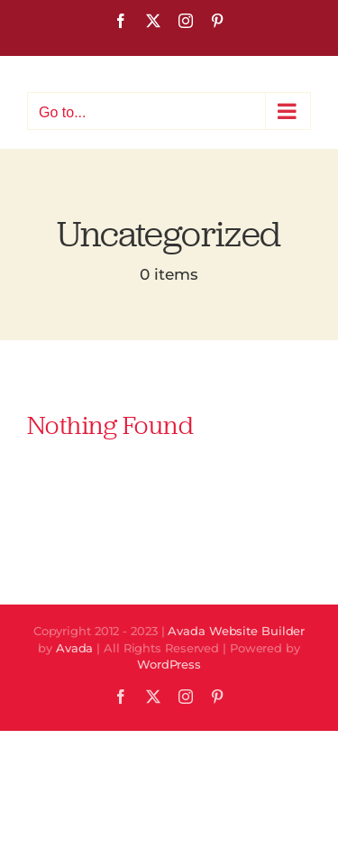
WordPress (169, 664)
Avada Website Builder (236, 631)
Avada (75, 648)
